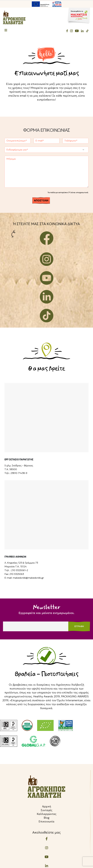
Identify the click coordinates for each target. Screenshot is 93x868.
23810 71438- (18, 473)
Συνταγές (46, 810)
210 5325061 (18, 570)
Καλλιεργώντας (47, 814)
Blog (47, 818)
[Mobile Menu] (6, 31)
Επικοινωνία (46, 821)
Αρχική (47, 806)
